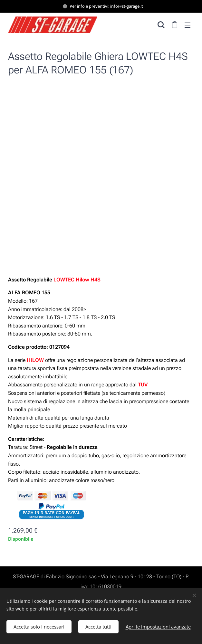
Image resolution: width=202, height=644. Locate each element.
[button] (161, 25)
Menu (188, 25)
